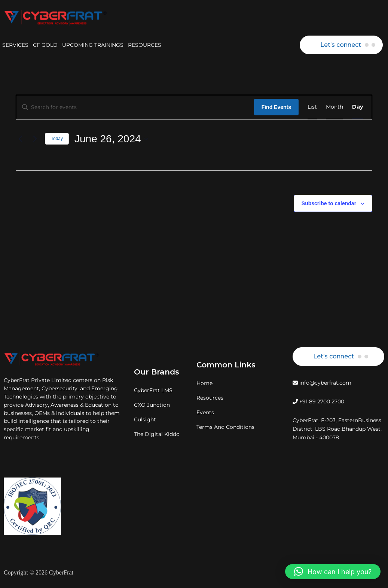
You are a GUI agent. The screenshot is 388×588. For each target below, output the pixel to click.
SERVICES (15, 45)
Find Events (276, 107)
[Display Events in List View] (312, 107)
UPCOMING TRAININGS (93, 45)
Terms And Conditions (225, 427)
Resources (210, 398)
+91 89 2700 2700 (318, 401)
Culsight (145, 419)
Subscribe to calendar (329, 203)
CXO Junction (152, 405)
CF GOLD (45, 45)
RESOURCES (145, 45)
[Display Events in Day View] (358, 107)
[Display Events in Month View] (334, 107)
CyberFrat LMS (153, 390)
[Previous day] (20, 139)
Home (204, 383)
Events (205, 412)
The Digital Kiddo (157, 434)
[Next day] (35, 139)
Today (57, 139)
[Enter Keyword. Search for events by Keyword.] (135, 107)
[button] (333, 572)
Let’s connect (341, 45)
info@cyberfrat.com (322, 383)
